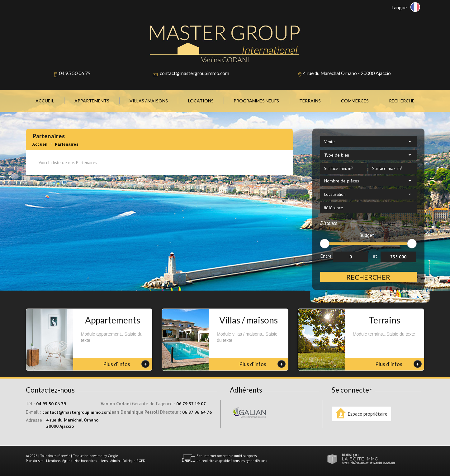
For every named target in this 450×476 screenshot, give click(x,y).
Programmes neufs (256, 101)
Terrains (310, 101)
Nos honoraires (86, 461)
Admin (115, 461)
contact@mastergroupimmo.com (194, 73)
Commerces (355, 101)
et (375, 256)
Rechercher (368, 277)
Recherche (402, 101)
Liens (104, 461)
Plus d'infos (126, 364)
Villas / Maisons (149, 101)
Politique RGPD (134, 461)
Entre (326, 256)
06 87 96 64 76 (197, 412)
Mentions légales (59, 461)
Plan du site (35, 461)
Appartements (92, 101)
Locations (201, 101)
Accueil (45, 101)
